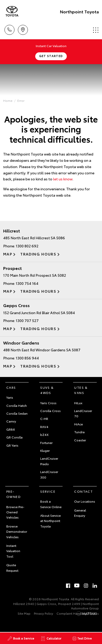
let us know (63, 179)
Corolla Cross (50, 411)
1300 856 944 (27, 358)
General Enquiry (80, 513)
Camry (11, 421)
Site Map (24, 613)
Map (8, 254)
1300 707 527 (27, 320)
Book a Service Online (51, 504)
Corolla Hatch (17, 405)
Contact (83, 491)
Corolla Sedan (17, 413)
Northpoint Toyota (79, 11)
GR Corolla (14, 437)
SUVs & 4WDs (47, 390)
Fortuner (46, 443)
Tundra (79, 432)
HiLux (78, 403)
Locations (23, 29)
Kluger (45, 450)
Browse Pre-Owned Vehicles (15, 512)
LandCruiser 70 (83, 413)
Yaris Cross (48, 403)
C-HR (44, 418)
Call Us (9, 29)
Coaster (80, 440)
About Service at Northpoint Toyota (50, 521)
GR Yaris (12, 445)
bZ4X (44, 434)
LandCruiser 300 (49, 474)
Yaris (10, 397)
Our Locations (85, 501)
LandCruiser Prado (49, 461)
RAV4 (44, 427)
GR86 (11, 429)
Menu (96, 30)
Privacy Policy (44, 613)
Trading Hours (38, 254)
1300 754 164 (27, 283)
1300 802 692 (27, 246)
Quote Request (12, 567)
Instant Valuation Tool (13, 551)
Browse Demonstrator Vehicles (17, 531)
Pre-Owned (14, 494)
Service (48, 491)
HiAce (78, 424)
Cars (11, 387)
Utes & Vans (81, 390)
